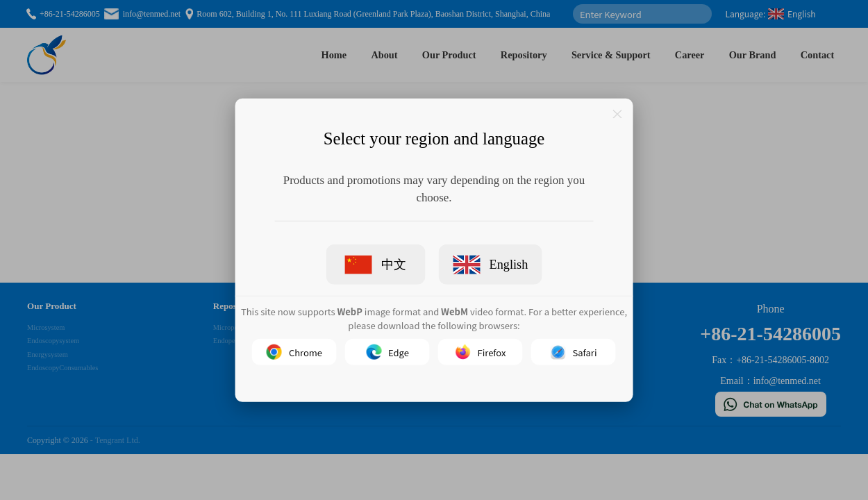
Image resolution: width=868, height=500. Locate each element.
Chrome (294, 352)
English (491, 264)
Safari (574, 352)
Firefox (481, 352)
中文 (376, 264)
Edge (387, 352)
